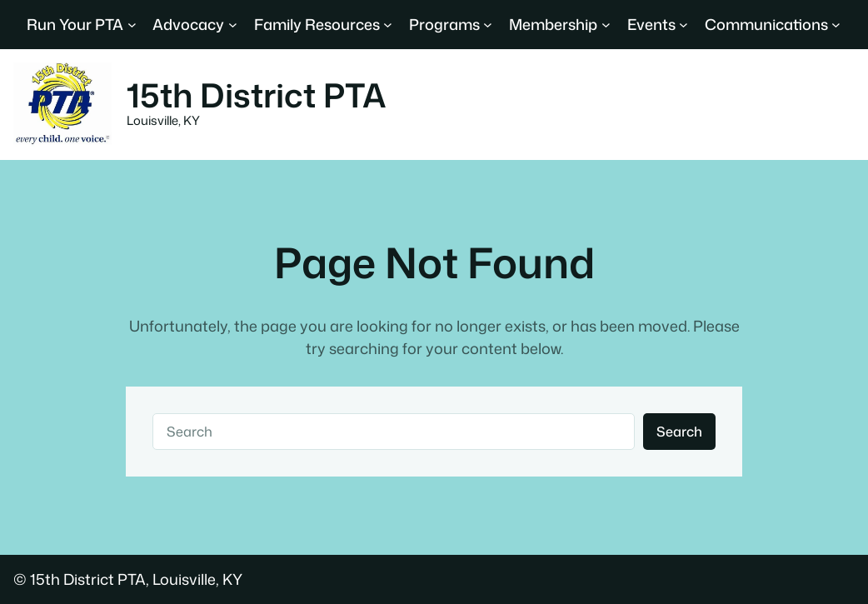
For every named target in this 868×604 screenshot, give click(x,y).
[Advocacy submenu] (233, 25)
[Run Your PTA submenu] (132, 25)
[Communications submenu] (836, 25)
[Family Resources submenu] (388, 25)
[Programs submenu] (488, 25)
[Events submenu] (683, 25)
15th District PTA (257, 95)
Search (679, 431)
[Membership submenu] (606, 25)
